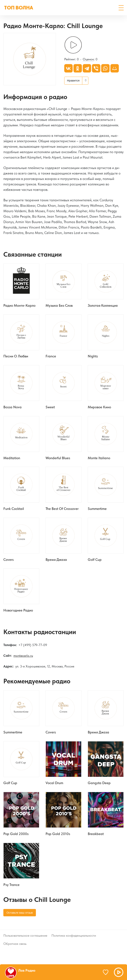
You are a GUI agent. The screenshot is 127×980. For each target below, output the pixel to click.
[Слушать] (73, 45)
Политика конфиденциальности (74, 937)
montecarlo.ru (23, 657)
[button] (121, 8)
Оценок (88, 60)
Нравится (73, 81)
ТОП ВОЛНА (19, 8)
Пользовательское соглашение (25, 937)
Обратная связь (15, 945)
